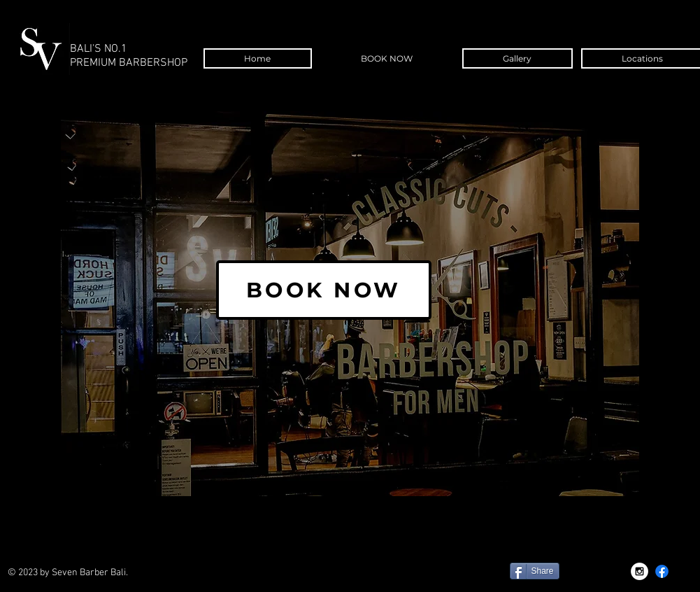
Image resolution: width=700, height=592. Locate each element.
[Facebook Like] (404, 578)
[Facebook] (662, 571)
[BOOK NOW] (324, 290)
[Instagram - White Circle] (640, 571)
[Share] (535, 571)
